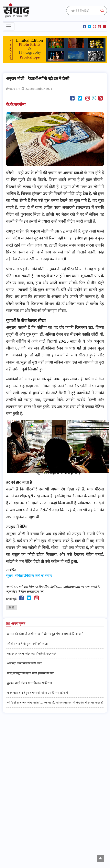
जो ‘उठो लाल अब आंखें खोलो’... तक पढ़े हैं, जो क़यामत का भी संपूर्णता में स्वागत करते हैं (55, 702)
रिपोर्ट (12, 607)
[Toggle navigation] (9, 26)
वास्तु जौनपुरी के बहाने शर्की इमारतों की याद (31, 673)
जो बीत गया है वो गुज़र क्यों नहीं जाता (27, 644)
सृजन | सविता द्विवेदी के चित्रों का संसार (29, 576)
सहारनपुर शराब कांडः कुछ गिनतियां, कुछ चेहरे (32, 653)
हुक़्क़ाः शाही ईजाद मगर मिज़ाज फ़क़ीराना (30, 683)
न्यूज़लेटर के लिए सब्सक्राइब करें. (25, 591)
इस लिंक (29, 587)
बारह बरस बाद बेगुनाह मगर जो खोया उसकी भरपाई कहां (38, 693)
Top (101, 859)
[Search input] (85, 11)
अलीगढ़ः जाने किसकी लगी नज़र (24, 663)
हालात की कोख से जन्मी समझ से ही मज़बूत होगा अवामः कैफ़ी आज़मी (45, 634)
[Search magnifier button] (102, 11)
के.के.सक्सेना (16, 104)
